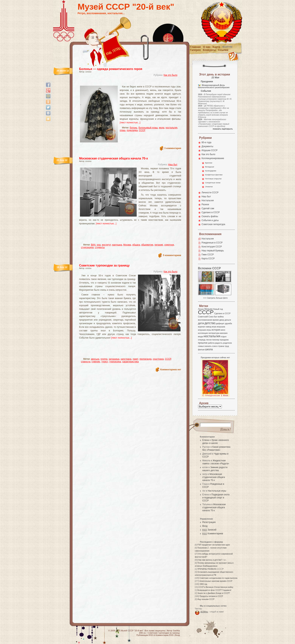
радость (219, 343)
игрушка (221, 327)
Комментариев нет (171, 370)
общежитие (147, 245)
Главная (195, 47)
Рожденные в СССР (212, 243)
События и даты (210, 220)
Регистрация (209, 522)
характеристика (130, 362)
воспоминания (205, 320)
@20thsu (204, 612)
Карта (216, 47)
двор (222, 320)
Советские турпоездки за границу (104, 265)
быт (216, 317)
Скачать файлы (210, 216)
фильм (201, 350)
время (216, 320)
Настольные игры (217, 491)
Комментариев (213, 534)
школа (209, 349)
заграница (114, 359)
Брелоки (209, 163)
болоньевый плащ (148, 128)
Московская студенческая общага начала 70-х (114, 158)
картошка (117, 245)
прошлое (203, 343)
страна (221, 346)
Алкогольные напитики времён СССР (216, 581)
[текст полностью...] (130, 123)
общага (136, 245)
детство (210, 323)
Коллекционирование (213, 158)
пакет (135, 359)
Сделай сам (208, 208)
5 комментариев (172, 255)
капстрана (126, 359)
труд (227, 346)
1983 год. (204, 584)
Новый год (218, 309)
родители (227, 343)
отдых (224, 336)
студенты (100, 247)
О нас (207, 47)
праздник (224, 340)
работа (211, 343)
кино (223, 330)
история (216, 330)
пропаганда (146, 359)
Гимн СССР (208, 255)
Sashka (176, 631)
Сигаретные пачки (213, 183)
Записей (209, 530)
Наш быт (173, 165)
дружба (228, 323)
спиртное (169, 245)
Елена (206, 440)
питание (159, 245)
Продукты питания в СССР (211, 596)
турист (105, 362)
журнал (202, 327)
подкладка (132, 130)
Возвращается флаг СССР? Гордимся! (214, 590)
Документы (208, 146)
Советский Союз (206, 317)
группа (104, 359)
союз (214, 346)
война (221, 317)
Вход (205, 526)
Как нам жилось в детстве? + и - (213, 560)
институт (106, 245)
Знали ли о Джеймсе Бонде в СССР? (214, 593)
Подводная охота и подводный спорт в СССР (216, 498)
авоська (95, 359)
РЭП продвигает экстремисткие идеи (214, 545)
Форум (227, 47)
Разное (205, 204)
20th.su (142, 633)
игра (214, 327)
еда (99, 245)
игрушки (202, 330)
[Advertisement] (126, 82)
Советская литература (213, 224)
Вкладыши (210, 167)
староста (86, 362)
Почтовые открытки (213, 179)
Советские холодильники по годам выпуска (218, 578)
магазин (224, 333)
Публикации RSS (145, 635)
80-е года (207, 142)
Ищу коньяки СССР (206, 599)
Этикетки (209, 187)
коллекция (203, 333)
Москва (127, 245)
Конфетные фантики (214, 175)
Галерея (195, 50)
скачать (208, 346)
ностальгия (171, 128)
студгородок (87, 247)
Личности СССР (210, 193)
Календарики (211, 171)
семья (201, 346)
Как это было (171, 75)
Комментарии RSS (165, 635)
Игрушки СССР (210, 150)
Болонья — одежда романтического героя (111, 69)
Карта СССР (208, 259)
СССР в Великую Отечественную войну (216, 587)
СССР (142, 130)
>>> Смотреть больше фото (215, 298)
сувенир (96, 362)
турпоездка (115, 362)
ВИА (93, 245)
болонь (133, 128)
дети (201, 323)
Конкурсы (209, 50)
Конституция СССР (212, 247)
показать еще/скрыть (223, 129)
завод (209, 327)
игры (209, 330)
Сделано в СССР (211, 212)
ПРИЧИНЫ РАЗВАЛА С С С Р (210, 569)
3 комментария (173, 148)
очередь (202, 340)
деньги (228, 320)
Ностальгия (208, 200)
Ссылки (223, 50)
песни (209, 340)
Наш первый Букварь (213, 251)
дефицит (220, 323)
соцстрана (158, 359)
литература (214, 333)
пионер (216, 340)
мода (162, 128)
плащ (123, 130)
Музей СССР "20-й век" (126, 7)
